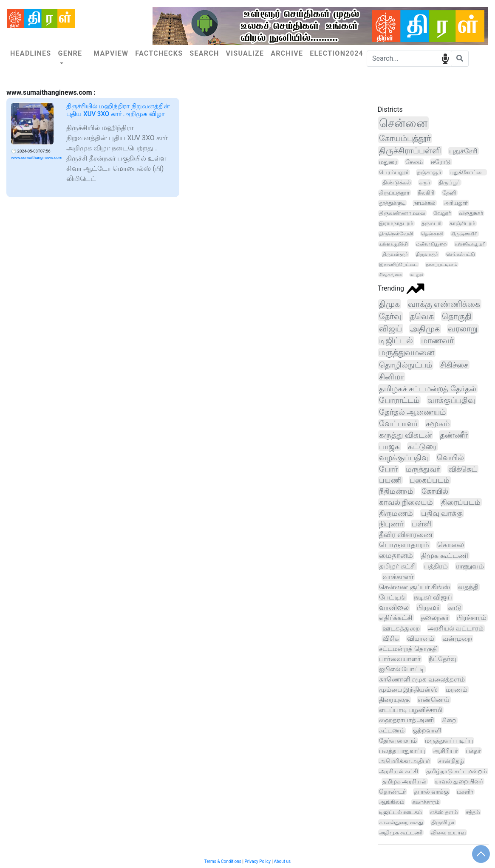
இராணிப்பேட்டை (398, 264)
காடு (455, 607)
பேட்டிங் (392, 597)
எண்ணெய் (434, 700)
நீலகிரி (426, 193)
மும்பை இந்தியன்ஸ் (409, 690)
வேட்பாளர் (398, 423)
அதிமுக (425, 329)
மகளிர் (465, 792)
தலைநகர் (435, 618)
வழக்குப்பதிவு (404, 458)
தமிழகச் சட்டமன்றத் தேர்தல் (428, 389)
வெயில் (450, 458)
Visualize (245, 53)
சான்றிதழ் (451, 761)
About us (282, 861)
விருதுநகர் (471, 213)
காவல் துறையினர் (459, 781)
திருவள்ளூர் (395, 254)
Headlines (31, 53)
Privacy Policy (257, 861)
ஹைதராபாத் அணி (407, 720)
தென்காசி (432, 234)
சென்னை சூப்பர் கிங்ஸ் (414, 587)
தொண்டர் (392, 792)
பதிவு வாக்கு (442, 513)
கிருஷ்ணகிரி (464, 234)
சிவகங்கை (390, 275)
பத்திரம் (436, 566)
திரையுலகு (394, 700)
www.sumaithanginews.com (37, 157)
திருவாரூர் (427, 254)
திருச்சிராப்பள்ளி (410, 151)
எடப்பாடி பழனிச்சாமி (411, 710)
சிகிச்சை (454, 365)
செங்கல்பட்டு (461, 254)
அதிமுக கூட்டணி (401, 833)
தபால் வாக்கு (431, 792)
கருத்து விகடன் (405, 435)
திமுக (389, 304)
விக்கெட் (463, 469)
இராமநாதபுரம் (396, 223)
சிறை (449, 720)
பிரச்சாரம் (472, 618)
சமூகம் (438, 423)
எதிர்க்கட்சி (396, 618)
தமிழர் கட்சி (397, 566)
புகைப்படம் (430, 480)
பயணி (390, 480)
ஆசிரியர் (445, 751)
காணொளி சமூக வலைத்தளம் (422, 679)
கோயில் (435, 491)
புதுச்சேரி (463, 151)
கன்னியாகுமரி (470, 244)
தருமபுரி (431, 223)
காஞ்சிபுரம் (462, 223)
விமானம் (421, 639)
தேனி (449, 193)
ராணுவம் (470, 566)
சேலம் (414, 162)
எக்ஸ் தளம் (444, 812)
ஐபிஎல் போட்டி (402, 669)
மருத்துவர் (423, 469)
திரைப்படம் (461, 502)
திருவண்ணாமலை (402, 213)
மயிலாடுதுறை (431, 244)
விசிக (391, 639)
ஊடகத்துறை (401, 628)
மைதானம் (396, 556)
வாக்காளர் (398, 577)
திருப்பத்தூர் (394, 193)
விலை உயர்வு (448, 833)
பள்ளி (422, 524)
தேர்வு (390, 316)
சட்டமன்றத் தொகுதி (408, 649)
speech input (445, 58)
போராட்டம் (399, 400)
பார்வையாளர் (400, 659)
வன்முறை (457, 639)
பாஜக (389, 446)
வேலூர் (442, 213)
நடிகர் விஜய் (433, 597)
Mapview (111, 53)
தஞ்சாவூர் (429, 172)
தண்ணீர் (454, 435)
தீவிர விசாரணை (406, 535)
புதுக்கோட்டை (468, 172)
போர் (388, 469)
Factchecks (159, 53)
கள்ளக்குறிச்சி (393, 244)
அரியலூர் (456, 203)
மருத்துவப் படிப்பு (449, 741)
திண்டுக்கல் (397, 182)
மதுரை (388, 162)
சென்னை (403, 123)
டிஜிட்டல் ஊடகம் (400, 812)
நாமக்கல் (424, 203)
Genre (70, 53)
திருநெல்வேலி (396, 234)
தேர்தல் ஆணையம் (413, 412)
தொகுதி (457, 316)
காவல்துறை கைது (401, 822)
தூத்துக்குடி (392, 203)
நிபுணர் (391, 524)
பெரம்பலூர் (394, 172)
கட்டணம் (392, 731)
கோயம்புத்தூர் (405, 138)
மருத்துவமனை (407, 353)
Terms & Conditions (223, 861)
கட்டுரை (422, 447)
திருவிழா (443, 822)
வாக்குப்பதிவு (451, 400)
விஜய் (390, 329)
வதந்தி (468, 587)
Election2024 (337, 53)
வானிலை (394, 607)
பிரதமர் (428, 607)
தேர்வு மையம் (398, 741)
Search (204, 53)
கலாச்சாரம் (426, 802)
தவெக (422, 316)
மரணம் (457, 690)
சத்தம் (473, 812)
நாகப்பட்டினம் (441, 264)
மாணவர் (437, 341)
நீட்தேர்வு (443, 659)
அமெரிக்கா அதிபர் (404, 761)
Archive (287, 53)
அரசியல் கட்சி (399, 771)
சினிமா (392, 377)
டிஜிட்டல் (396, 341)
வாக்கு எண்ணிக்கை (444, 304)
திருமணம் (396, 513)
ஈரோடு (441, 162)
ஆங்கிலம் (392, 802)
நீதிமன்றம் (396, 491)
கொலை (451, 545)
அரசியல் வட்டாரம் (456, 628)
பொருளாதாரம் (404, 545)
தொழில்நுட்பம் (406, 365)
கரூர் (425, 182)
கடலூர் (417, 275)
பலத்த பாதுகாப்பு (402, 751)
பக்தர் (473, 751)
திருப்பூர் (449, 182)
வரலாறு (463, 329)
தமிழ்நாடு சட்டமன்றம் (456, 771)
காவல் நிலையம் (406, 502)
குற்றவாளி (427, 730)
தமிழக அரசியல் (404, 781)
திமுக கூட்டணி (445, 556)
